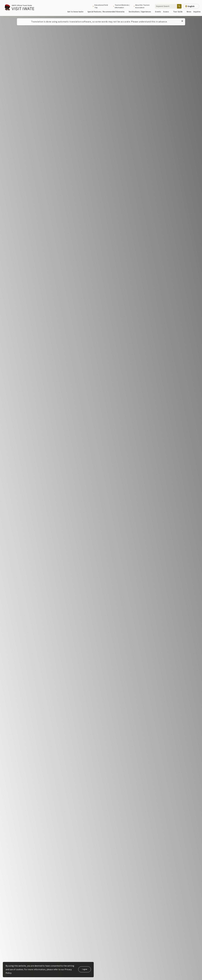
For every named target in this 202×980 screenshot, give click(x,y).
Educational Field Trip (101, 6)
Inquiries (197, 12)
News (189, 12)
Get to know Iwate (76, 12)
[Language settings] (191, 6)
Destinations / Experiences (141, 12)
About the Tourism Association (142, 6)
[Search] (179, 6)
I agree (85, 969)
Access (167, 12)
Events (158, 12)
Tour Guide (179, 12)
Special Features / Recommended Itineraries (107, 12)
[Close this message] (182, 21)
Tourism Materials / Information (122, 6)
